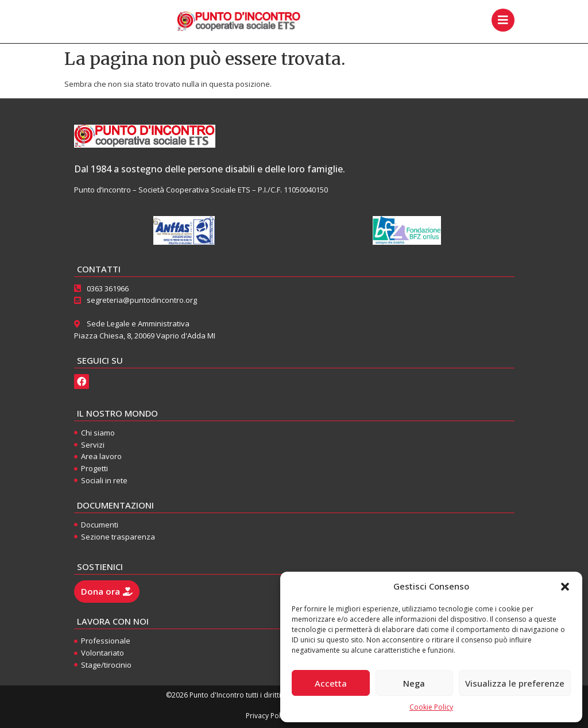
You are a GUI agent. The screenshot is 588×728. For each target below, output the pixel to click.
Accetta (331, 683)
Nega (414, 683)
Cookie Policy (431, 707)
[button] (565, 587)
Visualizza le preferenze (515, 683)
